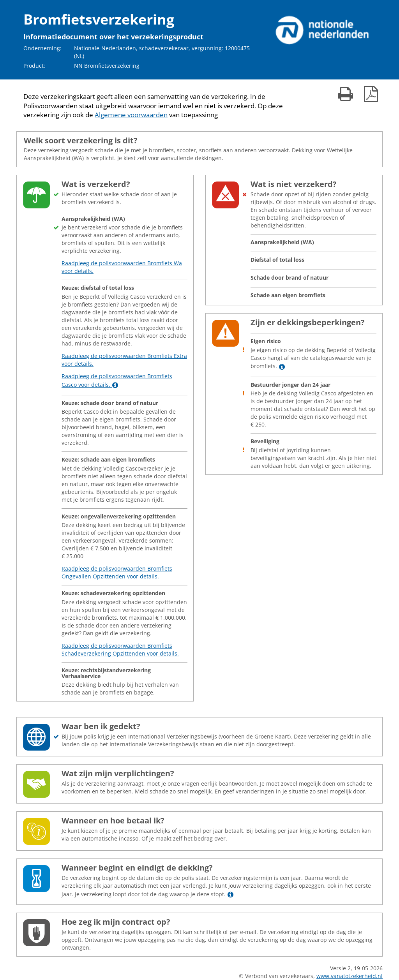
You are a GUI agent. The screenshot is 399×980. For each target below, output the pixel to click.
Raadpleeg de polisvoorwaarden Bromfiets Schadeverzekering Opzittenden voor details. (120, 650)
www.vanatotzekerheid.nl (350, 976)
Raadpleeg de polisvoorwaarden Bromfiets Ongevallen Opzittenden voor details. (117, 572)
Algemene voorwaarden (131, 115)
